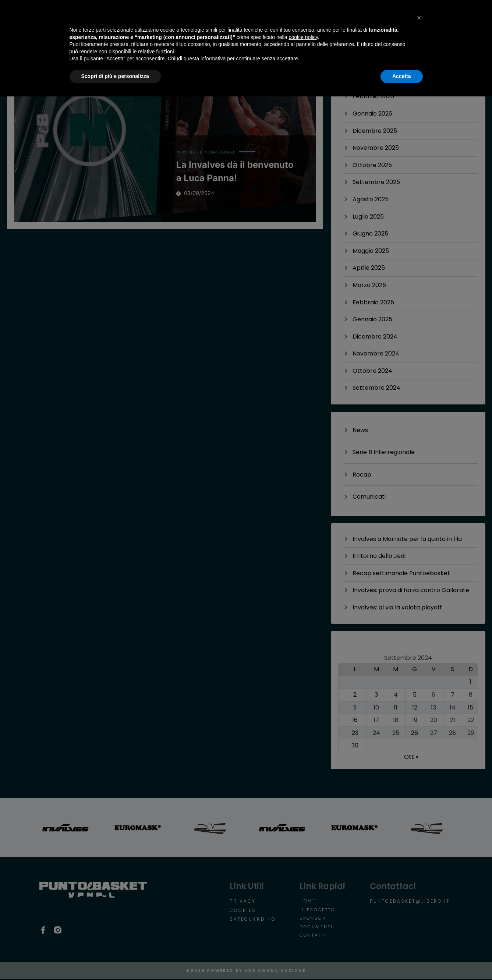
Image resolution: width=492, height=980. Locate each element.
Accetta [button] (402, 960)
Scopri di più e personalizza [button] (115, 960)
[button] (419, 901)
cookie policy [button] (303, 921)
